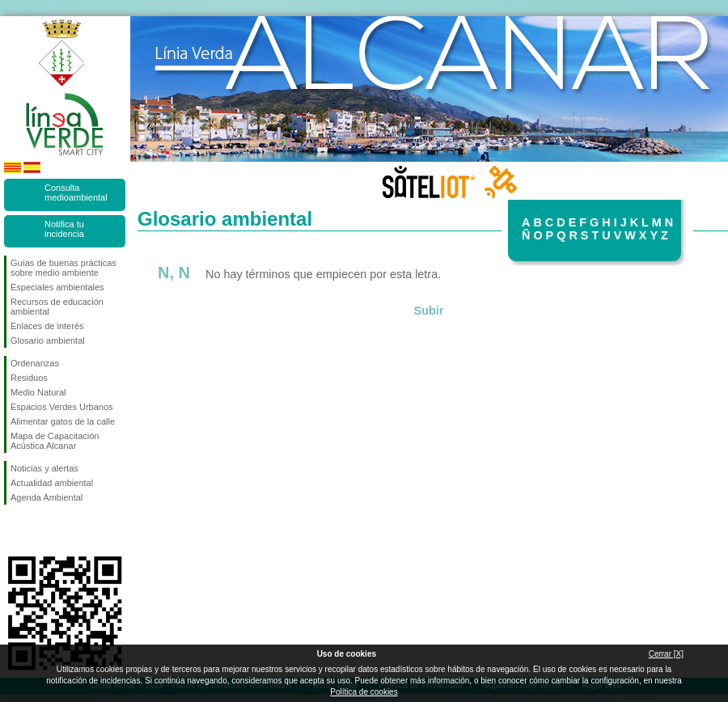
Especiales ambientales (57, 287)
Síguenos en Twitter (40, 531)
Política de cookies (364, 692)
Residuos (29, 378)
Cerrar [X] (666, 654)
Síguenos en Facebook (14, 531)
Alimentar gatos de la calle (63, 421)
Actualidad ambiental (52, 483)
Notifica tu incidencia (64, 229)
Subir (429, 311)
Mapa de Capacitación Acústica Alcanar (55, 441)
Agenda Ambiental (47, 497)
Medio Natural (38, 392)
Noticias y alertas (44, 468)
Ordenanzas (35, 363)
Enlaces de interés (47, 326)
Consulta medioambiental (76, 192)
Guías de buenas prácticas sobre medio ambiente (63, 268)
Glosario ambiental (48, 340)
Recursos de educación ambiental (57, 307)
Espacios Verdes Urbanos (62, 407)
